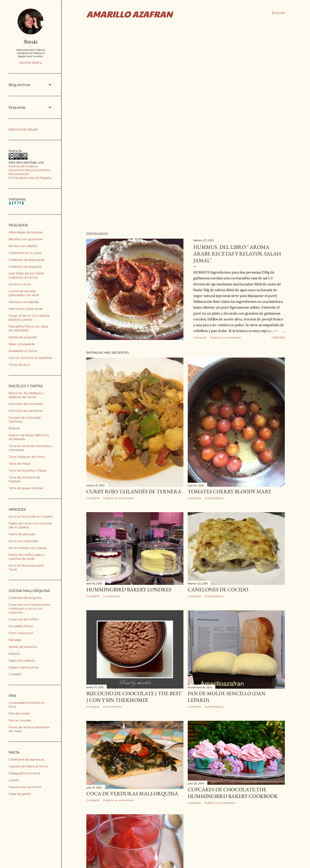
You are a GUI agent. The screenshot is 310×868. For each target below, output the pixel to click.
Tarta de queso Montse (26, 488)
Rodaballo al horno (23, 351)
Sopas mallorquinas (23, 667)
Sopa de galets (20, 794)
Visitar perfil (31, 63)
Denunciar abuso (23, 129)
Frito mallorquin (21, 633)
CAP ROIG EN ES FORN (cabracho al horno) (26, 275)
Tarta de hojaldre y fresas (27, 470)
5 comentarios (214, 595)
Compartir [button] (200, 337)
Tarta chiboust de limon (27, 457)
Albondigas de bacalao (26, 232)
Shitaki (31, 42)
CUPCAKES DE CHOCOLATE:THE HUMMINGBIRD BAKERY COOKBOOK (233, 788)
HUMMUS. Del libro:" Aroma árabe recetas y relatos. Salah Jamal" (237, 254)
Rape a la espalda (22, 344)
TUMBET (15, 674)
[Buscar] (278, 13)
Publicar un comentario (226, 337)
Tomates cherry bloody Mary (229, 491)
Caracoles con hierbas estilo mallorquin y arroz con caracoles (29, 608)
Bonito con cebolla (23, 246)
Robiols (14, 428)
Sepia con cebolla (22, 661)
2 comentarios (214, 498)
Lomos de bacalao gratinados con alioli (24, 293)
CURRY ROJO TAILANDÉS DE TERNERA (134, 491)
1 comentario (112, 595)
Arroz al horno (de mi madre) (31, 516)
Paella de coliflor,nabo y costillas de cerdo (26, 557)
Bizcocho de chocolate (26, 404)
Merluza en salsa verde (26, 309)
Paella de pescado (22, 534)
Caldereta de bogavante (27, 260)
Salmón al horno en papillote (30, 358)
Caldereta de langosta (25, 267)
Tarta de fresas (20, 464)
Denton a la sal (20, 284)
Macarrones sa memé (25, 787)
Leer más (278, 337)
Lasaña (14, 780)
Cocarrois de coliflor (24, 619)
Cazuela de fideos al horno (28, 766)
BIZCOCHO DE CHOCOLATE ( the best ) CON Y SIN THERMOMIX (134, 694)
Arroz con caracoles (23, 541)
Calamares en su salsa (25, 253)
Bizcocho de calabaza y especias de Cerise (26, 395)
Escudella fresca (21, 626)
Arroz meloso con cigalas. (28, 548)
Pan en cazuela (20, 720)
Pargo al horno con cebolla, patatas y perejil (29, 318)
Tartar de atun (19, 365)
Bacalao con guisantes (26, 239)
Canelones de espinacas (26, 759)
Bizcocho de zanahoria (26, 411)
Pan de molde (19, 713)
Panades (15, 640)
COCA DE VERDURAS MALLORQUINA (132, 789)
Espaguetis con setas (24, 773)
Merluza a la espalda (24, 302)
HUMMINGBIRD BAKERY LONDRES (129, 588)
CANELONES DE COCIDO (218, 588)
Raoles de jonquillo (23, 337)
